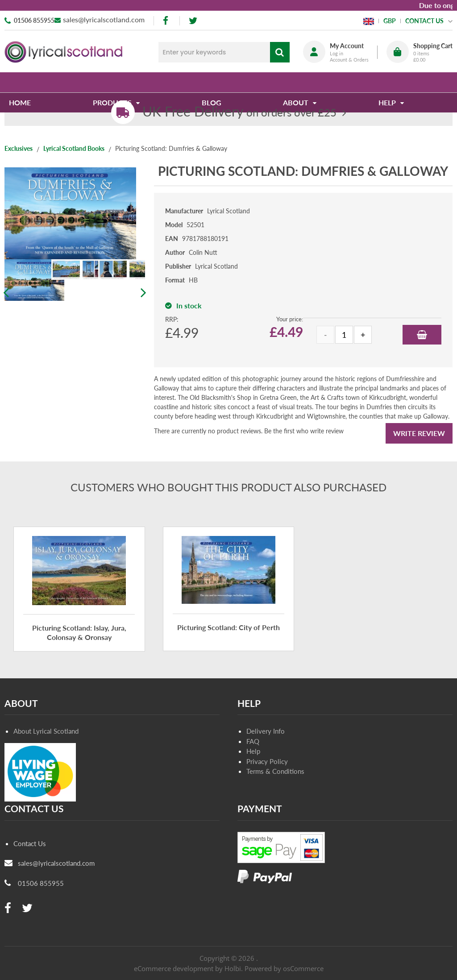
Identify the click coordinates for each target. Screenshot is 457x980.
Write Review (419, 433)
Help (253, 751)
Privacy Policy (267, 761)
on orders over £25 (239, 112)
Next (143, 293)
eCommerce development (174, 968)
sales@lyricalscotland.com (104, 19)
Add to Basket (422, 335)
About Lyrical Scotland (46, 731)
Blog (212, 82)
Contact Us (30, 843)
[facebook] (166, 21)
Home (24, 82)
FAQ (253, 741)
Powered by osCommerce (284, 968)
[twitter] (193, 21)
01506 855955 (34, 20)
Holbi (233, 968)
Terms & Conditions (275, 771)
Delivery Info (266, 731)
